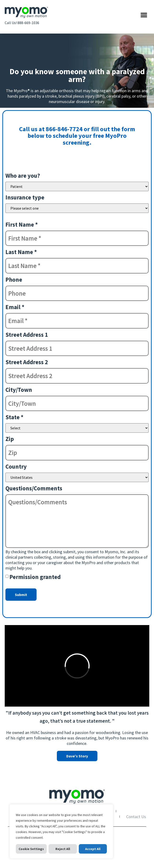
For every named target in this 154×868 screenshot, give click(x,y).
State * (14, 417)
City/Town (19, 390)
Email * (15, 307)
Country (16, 466)
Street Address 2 (27, 362)
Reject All (63, 849)
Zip (10, 439)
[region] (61, 831)
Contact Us (136, 817)
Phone (14, 280)
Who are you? (23, 176)
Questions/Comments (34, 488)
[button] (144, 15)
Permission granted (35, 577)
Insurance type (25, 197)
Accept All (93, 849)
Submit (21, 595)
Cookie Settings (31, 849)
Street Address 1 (27, 335)
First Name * (22, 225)
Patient (77, 186)
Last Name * (21, 252)
